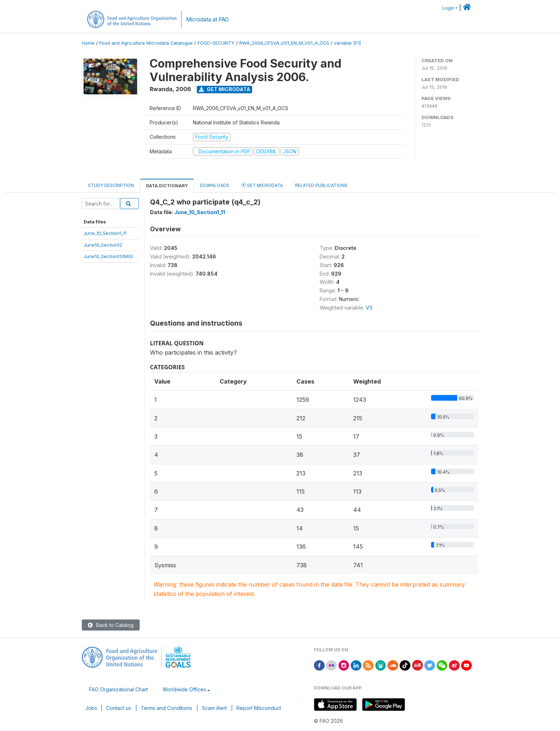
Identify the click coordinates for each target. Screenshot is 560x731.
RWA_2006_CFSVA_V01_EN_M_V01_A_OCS (284, 43)
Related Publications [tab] (321, 185)
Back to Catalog (111, 625)
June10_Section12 (103, 245)
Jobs (91, 708)
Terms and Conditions (166, 708)
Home (88, 43)
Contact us (119, 708)
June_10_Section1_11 (105, 233)
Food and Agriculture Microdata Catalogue (146, 43)
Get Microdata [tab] (262, 185)
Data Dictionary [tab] (167, 186)
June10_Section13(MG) (108, 256)
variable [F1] (347, 43)
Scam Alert (214, 708)
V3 (369, 308)
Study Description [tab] (111, 185)
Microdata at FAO (207, 19)
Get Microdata (225, 89)
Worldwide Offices (184, 689)
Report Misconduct (259, 708)
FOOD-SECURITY (216, 43)
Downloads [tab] (215, 185)
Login (448, 8)
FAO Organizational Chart (118, 689)
